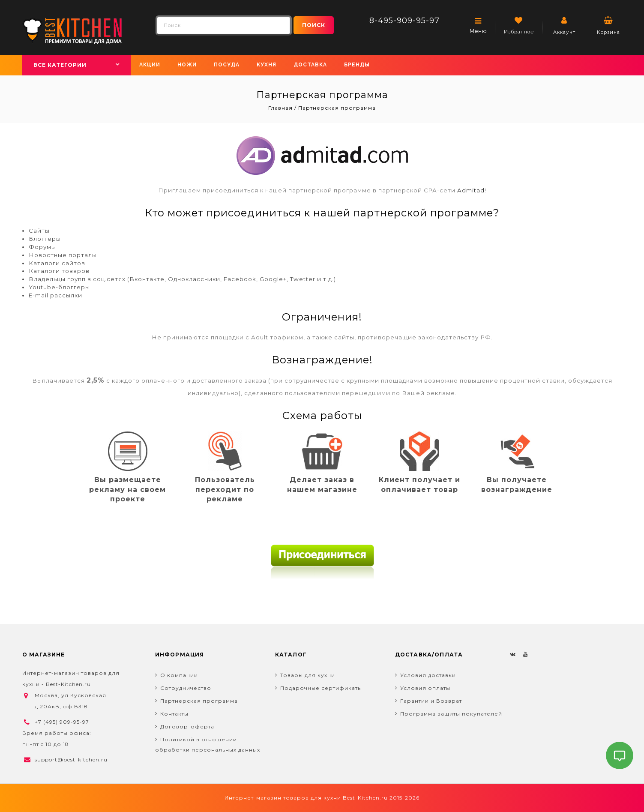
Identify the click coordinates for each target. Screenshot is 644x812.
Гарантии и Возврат (431, 701)
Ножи (187, 65)
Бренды (357, 65)
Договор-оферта (187, 727)
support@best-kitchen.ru (71, 760)
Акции (150, 65)
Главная (281, 108)
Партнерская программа (199, 701)
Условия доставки (428, 675)
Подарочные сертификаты (321, 688)
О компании (179, 675)
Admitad (471, 190)
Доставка (310, 65)
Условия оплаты (425, 688)
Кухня (267, 65)
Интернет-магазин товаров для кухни (283, 798)
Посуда (227, 65)
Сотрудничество (186, 688)
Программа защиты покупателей (451, 714)
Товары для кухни (308, 675)
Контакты (174, 714)
